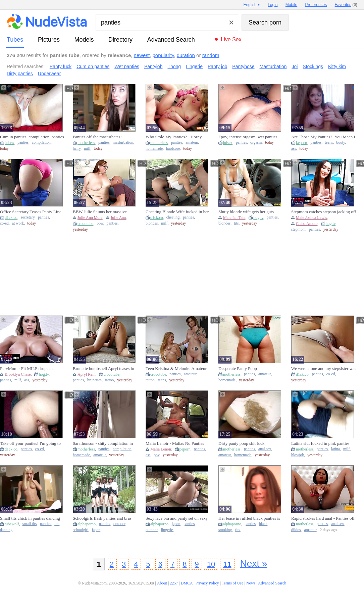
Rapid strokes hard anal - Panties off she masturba (323, 518)
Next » (254, 564)
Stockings (313, 66)
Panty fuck (61, 66)
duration (186, 55)
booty (341, 143)
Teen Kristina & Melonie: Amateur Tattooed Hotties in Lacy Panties (176, 369)
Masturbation (273, 66)
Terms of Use (232, 583)
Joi (295, 66)
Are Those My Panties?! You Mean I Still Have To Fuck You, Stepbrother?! (323, 137)
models (84, 40)
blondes (152, 223)
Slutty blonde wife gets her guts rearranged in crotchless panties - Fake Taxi (247, 212)
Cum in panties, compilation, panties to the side (32, 137)
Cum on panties (93, 66)
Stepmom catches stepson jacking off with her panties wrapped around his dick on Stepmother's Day (324, 212)
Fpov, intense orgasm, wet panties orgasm (248, 137)
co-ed (4, 223)
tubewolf (12, 524)
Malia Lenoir (161, 449)
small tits (30, 524)
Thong (174, 66)
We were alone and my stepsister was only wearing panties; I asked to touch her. (324, 369)
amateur (192, 143)
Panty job (217, 66)
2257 (174, 583)
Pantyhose (243, 66)
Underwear (49, 74)
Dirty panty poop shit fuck (241, 443)
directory (120, 40)
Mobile (291, 5)
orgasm (256, 143)
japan (96, 530)
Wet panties (127, 66)
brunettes (94, 380)
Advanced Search (171, 40)
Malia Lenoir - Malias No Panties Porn (175, 443)
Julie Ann (118, 218)
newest (142, 55)
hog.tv (258, 218)
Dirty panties (20, 74)
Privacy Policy (207, 583)
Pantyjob (153, 66)
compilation (41, 143)
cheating (173, 217)
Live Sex (231, 39)
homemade (154, 149)
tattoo (110, 380)
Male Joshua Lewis (311, 218)
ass (294, 149)
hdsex (9, 143)
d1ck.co (11, 218)
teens (329, 143)
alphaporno (87, 524)
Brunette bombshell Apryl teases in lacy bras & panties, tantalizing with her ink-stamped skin (104, 369)
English (250, 5)
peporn (185, 449)
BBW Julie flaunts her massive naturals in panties (100, 212)
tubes (15, 40)
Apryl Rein (87, 374)
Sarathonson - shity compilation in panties (103, 443)
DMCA (187, 583)
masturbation (123, 143)
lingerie (167, 530)
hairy (77, 149)
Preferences (316, 5)
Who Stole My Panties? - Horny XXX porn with (174, 137)
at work (18, 223)
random (211, 55)
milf (87, 149)
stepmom (298, 229)
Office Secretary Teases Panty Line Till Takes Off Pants (31, 212)
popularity (163, 55)
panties (23, 143)
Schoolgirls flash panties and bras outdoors (102, 518)
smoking (225, 530)
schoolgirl (81, 530)
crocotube (85, 224)
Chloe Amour (307, 224)
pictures (49, 40)
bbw (100, 223)
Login (273, 5)
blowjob (298, 455)
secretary (28, 217)
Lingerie (194, 66)
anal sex (265, 449)
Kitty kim (337, 66)
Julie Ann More (90, 218)
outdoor (119, 524)
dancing (6, 530)
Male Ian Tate (234, 218)
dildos (296, 530)
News (251, 583)
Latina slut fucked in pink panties (320, 443)
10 (211, 564)
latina (335, 449)
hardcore (173, 149)
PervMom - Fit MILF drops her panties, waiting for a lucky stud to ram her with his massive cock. (30, 369)
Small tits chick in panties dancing (30, 518)
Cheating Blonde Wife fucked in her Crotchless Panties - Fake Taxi (177, 212)
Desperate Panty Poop (238, 368)
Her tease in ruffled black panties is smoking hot (249, 518)
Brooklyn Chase (18, 374)
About (162, 583)
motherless (86, 143)
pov (157, 455)
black (263, 524)
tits (236, 223)
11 (227, 564)
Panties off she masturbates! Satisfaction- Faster (97, 137)
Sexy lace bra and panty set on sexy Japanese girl (177, 518)
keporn (301, 143)
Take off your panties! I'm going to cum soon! (30, 443)
